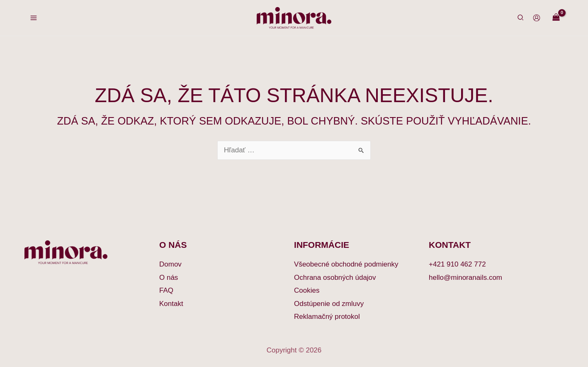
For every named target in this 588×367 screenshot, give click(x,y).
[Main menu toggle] (34, 18)
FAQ (166, 290)
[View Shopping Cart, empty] (556, 18)
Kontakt (171, 304)
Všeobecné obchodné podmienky (346, 264)
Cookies (307, 290)
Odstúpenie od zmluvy (329, 304)
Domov (170, 264)
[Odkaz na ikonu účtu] (537, 18)
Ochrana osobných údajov (335, 278)
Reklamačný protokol (327, 317)
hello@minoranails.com (465, 278)
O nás (169, 278)
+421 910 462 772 (457, 264)
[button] (521, 19)
